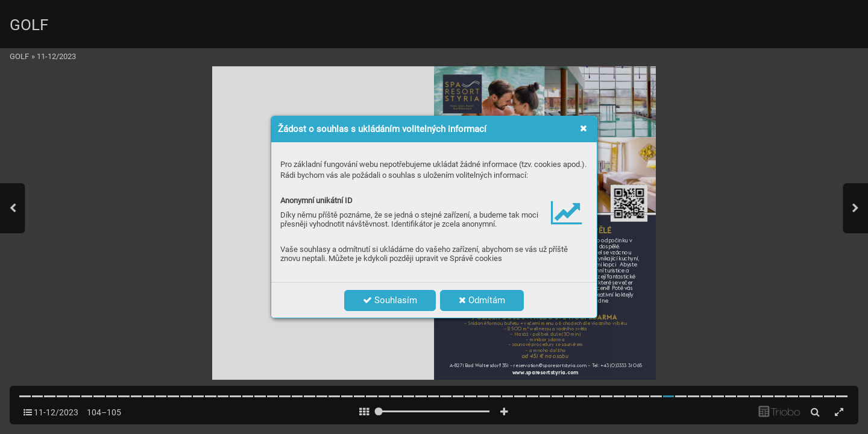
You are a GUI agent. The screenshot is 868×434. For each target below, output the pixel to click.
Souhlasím (390, 300)
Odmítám (482, 300)
